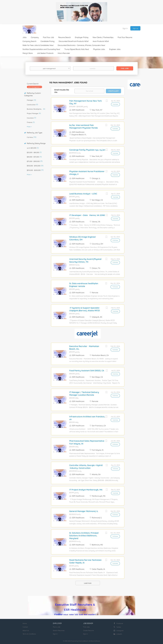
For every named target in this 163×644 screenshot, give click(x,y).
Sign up (135, 28)
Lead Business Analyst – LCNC (83, 194)
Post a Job (57, 627)
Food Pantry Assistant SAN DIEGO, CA (87, 371)
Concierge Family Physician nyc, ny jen (87, 150)
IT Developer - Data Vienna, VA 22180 (87, 215)
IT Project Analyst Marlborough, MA (86, 490)
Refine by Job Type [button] (34, 133)
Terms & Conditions (29, 634)
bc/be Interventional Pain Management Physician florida (83, 127)
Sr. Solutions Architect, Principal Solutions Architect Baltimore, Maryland (84, 536)
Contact (25, 627)
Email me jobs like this (62, 91)
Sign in (125, 28)
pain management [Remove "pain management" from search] (34, 87)
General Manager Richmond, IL (84, 511)
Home (25, 623)
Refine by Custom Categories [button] (33, 94)
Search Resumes (59, 630)
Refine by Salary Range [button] (36, 143)
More (29, 127)
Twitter (119, 627)
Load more (88, 583)
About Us (26, 630)
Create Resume (88, 630)
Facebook (120, 623)
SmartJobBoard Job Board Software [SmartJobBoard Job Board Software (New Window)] (89, 641)
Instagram (120, 631)
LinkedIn (119, 634)
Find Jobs (125, 68)
